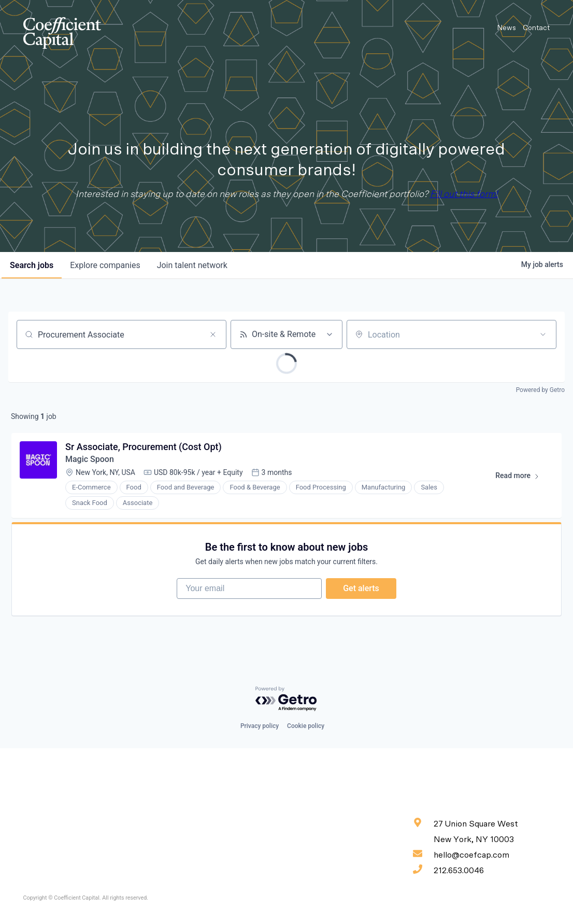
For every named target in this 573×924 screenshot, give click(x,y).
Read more (522, 478)
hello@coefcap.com (461, 854)
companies (105, 265)
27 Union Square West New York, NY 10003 (465, 831)
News (507, 28)
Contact (536, 28)
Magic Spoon (90, 459)
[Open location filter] (543, 334)
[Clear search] (213, 334)
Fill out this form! (464, 194)
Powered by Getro (540, 390)
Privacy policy (260, 726)
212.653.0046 (448, 870)
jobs (32, 265)
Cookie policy (306, 726)
